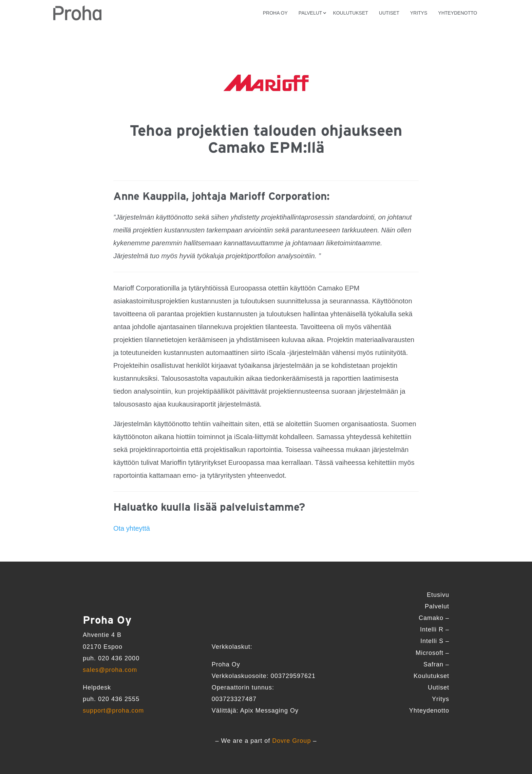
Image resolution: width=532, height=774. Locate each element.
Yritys (419, 13)
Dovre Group (291, 741)
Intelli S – (435, 641)
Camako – (434, 618)
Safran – (436, 664)
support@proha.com (113, 711)
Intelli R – (435, 629)
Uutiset (389, 13)
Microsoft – (432, 653)
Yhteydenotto (458, 13)
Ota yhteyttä (132, 528)
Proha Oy (275, 13)
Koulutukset (350, 13)
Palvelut (310, 13)
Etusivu (438, 595)
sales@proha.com (110, 670)
